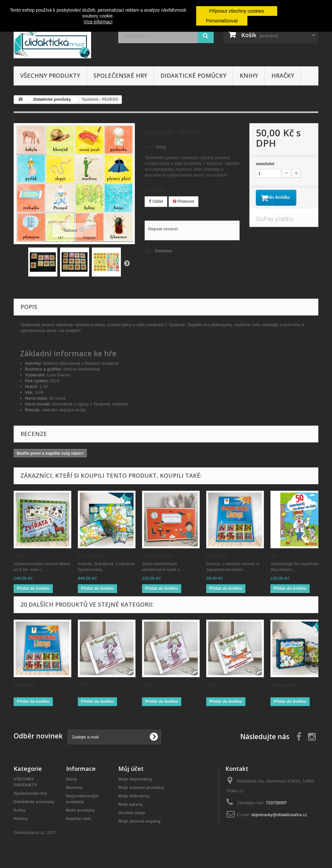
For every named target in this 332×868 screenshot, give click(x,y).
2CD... (212, 685)
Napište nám (79, 819)
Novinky (74, 788)
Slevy (72, 779)
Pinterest (184, 201)
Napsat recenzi (163, 229)
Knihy (249, 75)
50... (275, 556)
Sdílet (156, 201)
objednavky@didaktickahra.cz (279, 815)
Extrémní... (218, 556)
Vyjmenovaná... (158, 556)
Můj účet (131, 769)
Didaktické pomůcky (193, 75)
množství (265, 164)
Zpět (127, 263)
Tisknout (163, 251)
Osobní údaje (132, 813)
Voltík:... (22, 556)
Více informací (98, 22)
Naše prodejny (81, 810)
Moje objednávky (135, 779)
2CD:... (84, 685)
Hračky (283, 75)
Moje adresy (130, 804)
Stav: (150, 147)
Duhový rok (283, 685)
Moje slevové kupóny (140, 821)
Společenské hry (120, 75)
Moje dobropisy (134, 796)
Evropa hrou (91, 556)
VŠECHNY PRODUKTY (50, 75)
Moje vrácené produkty (141, 788)
